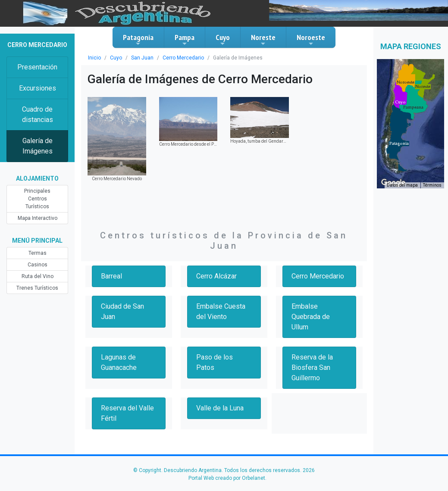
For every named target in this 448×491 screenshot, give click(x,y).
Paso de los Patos (215, 362)
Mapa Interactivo (38, 218)
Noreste (263, 40)
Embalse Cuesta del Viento (221, 311)
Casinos (38, 265)
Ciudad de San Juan (122, 311)
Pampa (185, 40)
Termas (38, 253)
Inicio (94, 58)
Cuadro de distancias (38, 114)
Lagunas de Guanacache (119, 362)
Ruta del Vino (38, 276)
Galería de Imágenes (38, 146)
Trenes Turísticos (37, 288)
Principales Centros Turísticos (37, 199)
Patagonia (138, 40)
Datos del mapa (402, 185)
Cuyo (223, 40)
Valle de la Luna (220, 408)
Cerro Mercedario (183, 58)
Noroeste (311, 40)
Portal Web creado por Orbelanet (227, 478)
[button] (399, 144)
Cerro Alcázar (216, 276)
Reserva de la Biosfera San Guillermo (312, 367)
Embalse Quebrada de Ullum (311, 317)
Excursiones (38, 88)
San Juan (142, 58)
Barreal (111, 276)
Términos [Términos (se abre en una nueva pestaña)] (432, 185)
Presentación (37, 67)
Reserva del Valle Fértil (127, 413)
